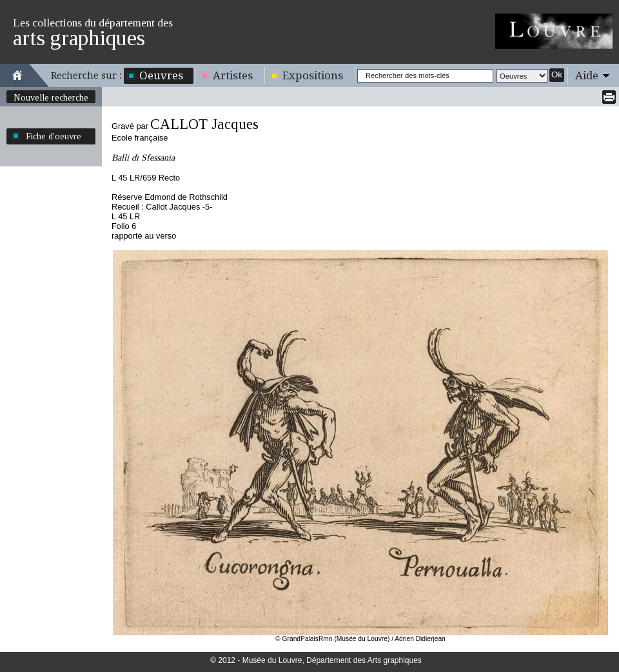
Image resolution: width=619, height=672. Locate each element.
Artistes (233, 75)
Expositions (313, 75)
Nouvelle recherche (51, 97)
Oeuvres (161, 75)
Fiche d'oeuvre (54, 136)
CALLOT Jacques (204, 124)
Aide (587, 75)
